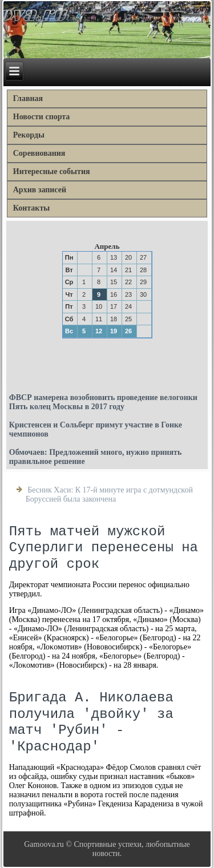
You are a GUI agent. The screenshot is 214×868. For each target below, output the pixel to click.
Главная (28, 98)
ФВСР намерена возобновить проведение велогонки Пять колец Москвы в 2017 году (103, 402)
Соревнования (39, 153)
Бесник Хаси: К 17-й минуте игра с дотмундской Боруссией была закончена (109, 494)
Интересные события (52, 171)
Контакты (31, 208)
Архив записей (40, 190)
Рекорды (29, 135)
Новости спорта (42, 117)
